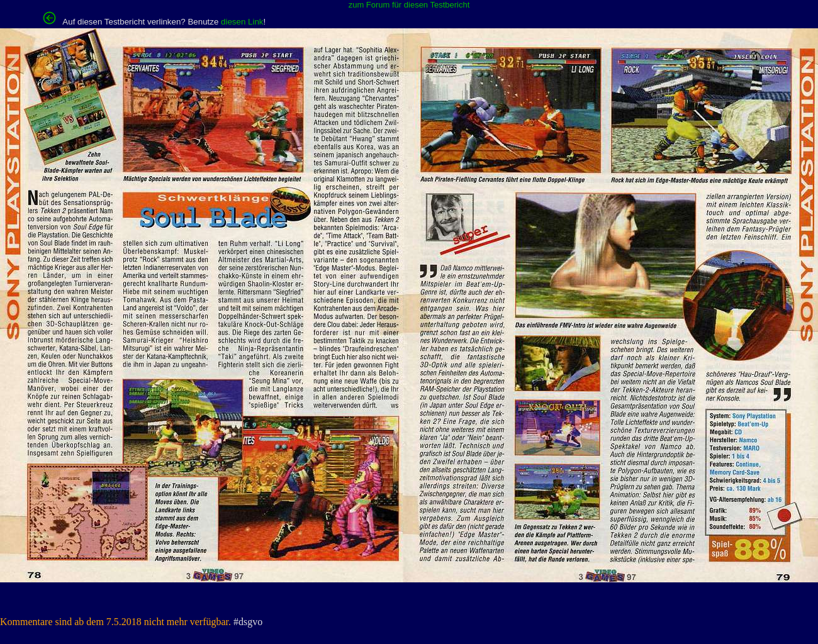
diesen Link (242, 22)
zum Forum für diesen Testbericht (409, 5)
